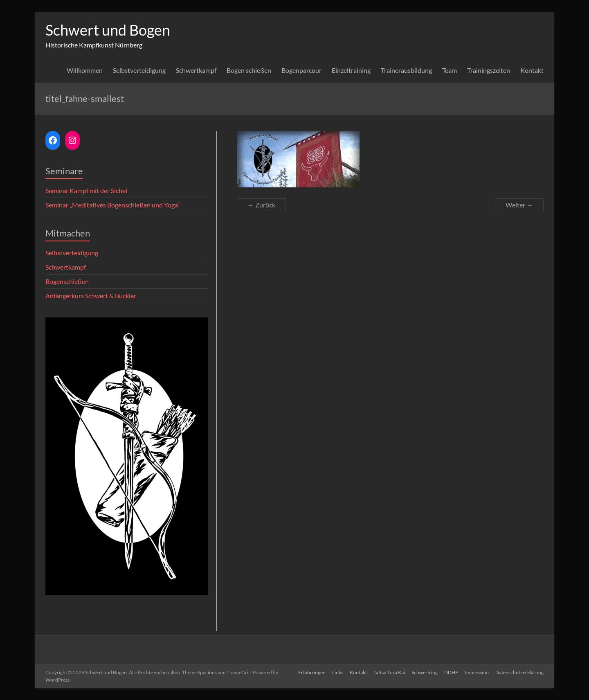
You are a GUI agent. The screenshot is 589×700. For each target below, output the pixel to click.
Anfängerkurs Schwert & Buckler (91, 296)
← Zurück (261, 205)
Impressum (477, 672)
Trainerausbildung (406, 70)
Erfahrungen (312, 672)
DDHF (451, 672)
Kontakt (532, 70)
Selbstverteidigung (139, 70)
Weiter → (519, 205)
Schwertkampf (196, 70)
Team (450, 70)
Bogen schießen (249, 70)
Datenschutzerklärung (519, 672)
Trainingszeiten (489, 70)
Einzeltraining (351, 70)
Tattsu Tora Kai (389, 672)
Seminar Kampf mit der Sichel (86, 190)
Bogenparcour (301, 70)
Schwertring (425, 672)
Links (338, 672)
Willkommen (85, 70)
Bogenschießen (67, 281)
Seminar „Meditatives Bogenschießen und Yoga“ (113, 205)
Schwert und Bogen (108, 30)
